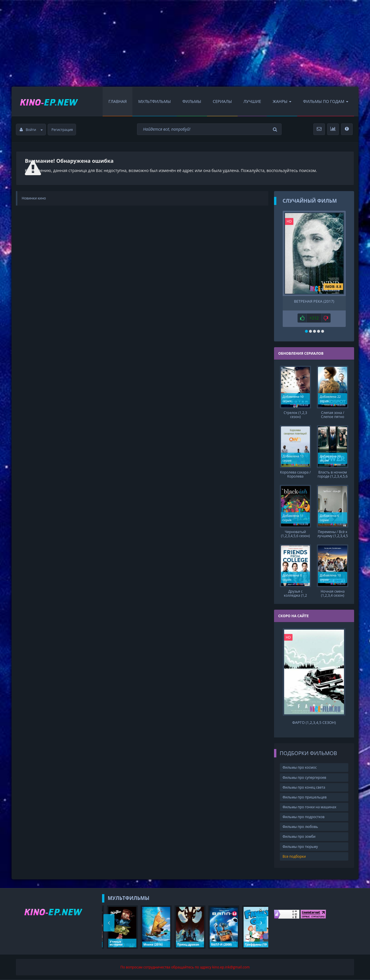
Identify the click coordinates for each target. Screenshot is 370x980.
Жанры (282, 101)
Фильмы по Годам (326, 101)
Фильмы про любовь (300, 827)
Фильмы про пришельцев (305, 797)
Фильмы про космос (300, 767)
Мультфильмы (155, 101)
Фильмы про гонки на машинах (310, 807)
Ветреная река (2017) (314, 301)
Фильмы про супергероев (305, 777)
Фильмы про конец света (304, 787)
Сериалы (222, 101)
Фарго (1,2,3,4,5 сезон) (314, 723)
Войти (31, 130)
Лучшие (252, 101)
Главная (118, 101)
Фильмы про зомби (299, 836)
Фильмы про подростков (304, 817)
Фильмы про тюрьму (300, 847)
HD (289, 221)
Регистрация (62, 130)
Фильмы (192, 101)
